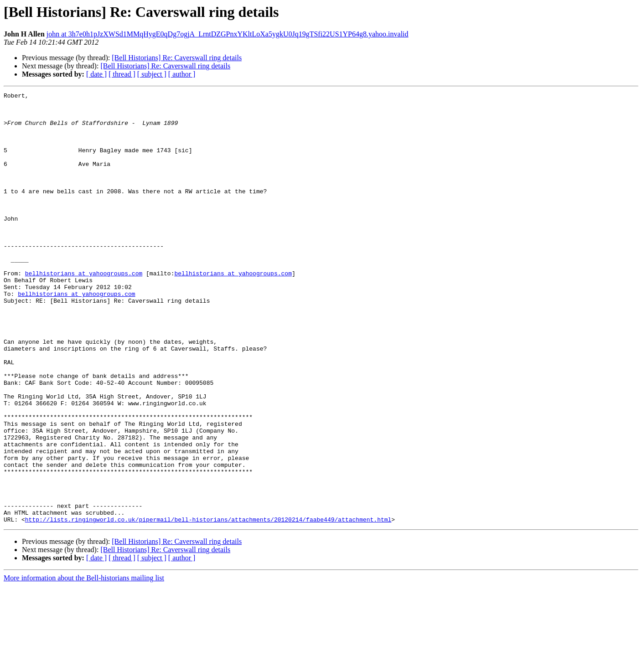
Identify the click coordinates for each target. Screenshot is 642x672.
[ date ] (96, 74)
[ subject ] (152, 74)
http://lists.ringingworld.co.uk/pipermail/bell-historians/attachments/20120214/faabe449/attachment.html (208, 605)
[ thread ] (122, 74)
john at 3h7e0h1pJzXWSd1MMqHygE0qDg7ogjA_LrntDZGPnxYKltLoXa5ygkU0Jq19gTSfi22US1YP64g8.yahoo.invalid (228, 34)
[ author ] (182, 74)
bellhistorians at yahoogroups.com (84, 310)
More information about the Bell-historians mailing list (84, 664)
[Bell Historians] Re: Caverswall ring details (177, 58)
